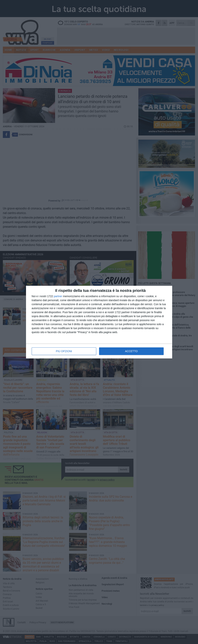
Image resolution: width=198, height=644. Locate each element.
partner (58, 296)
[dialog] (99, 322)
